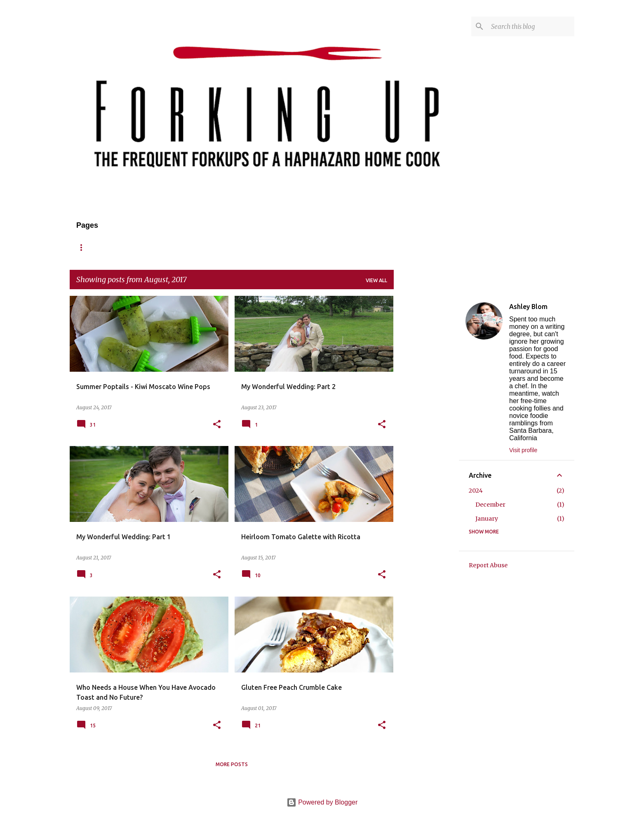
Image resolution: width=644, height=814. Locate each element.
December (490, 505)
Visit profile (523, 450)
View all (376, 280)
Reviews (197, 247)
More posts (232, 764)
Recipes (157, 247)
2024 (476, 491)
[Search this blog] (531, 26)
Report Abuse (488, 565)
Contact (239, 247)
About (119, 247)
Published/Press (293, 247)
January (487, 519)
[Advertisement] (426, 420)
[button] (217, 425)
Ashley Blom (528, 307)
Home (84, 247)
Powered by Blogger (322, 802)
